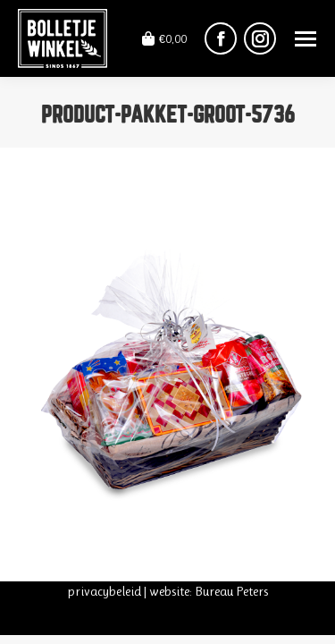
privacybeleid (104, 591)
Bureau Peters (231, 591)
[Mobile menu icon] (306, 39)
